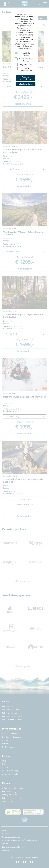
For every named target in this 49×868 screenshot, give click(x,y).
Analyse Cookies (25, 65)
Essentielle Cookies (26, 54)
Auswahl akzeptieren (26, 78)
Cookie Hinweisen (24, 48)
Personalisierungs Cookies (26, 60)
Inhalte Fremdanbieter (26, 70)
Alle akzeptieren (26, 84)
